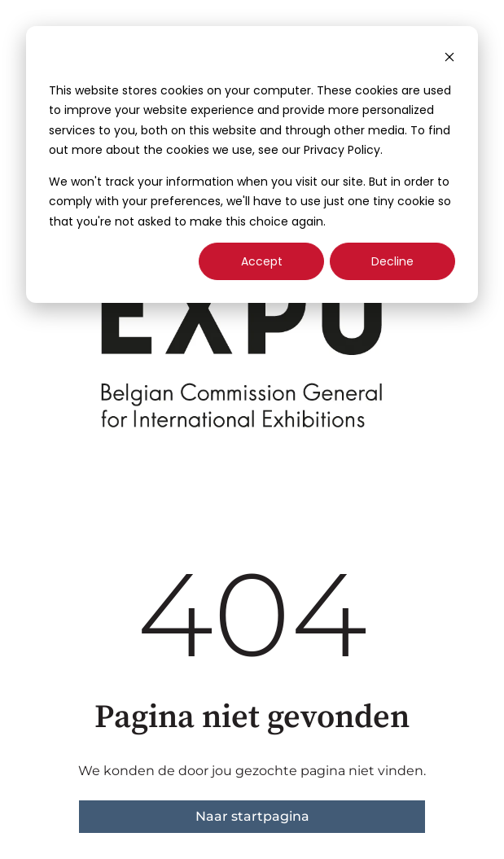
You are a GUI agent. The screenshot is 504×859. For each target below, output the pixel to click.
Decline (392, 261)
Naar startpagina (252, 816)
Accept (262, 261)
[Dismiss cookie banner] (449, 59)
